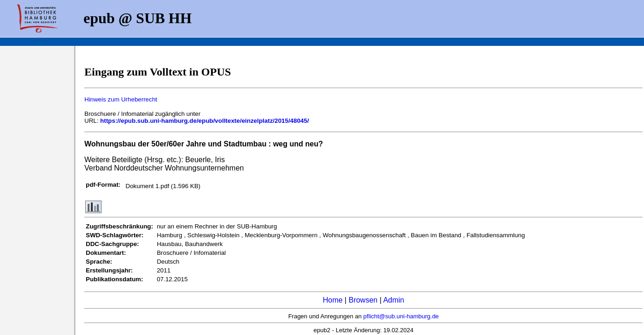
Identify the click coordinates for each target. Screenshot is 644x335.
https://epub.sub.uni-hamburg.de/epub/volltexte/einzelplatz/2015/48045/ (204, 121)
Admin (393, 300)
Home (333, 300)
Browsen (363, 300)
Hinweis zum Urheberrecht (121, 99)
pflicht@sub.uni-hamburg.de (401, 316)
